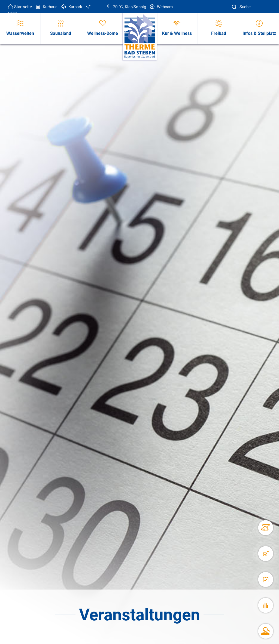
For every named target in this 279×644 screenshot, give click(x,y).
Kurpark (71, 7)
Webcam (161, 7)
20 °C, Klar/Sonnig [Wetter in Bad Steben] (126, 7)
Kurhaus (46, 7)
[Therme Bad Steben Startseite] (140, 37)
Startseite (20, 7)
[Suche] (235, 7)
